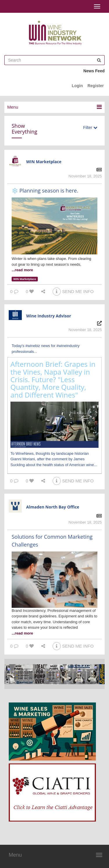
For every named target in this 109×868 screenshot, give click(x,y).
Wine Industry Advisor (49, 316)
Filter (90, 127)
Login (77, 86)
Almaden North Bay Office (53, 507)
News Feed (94, 71)
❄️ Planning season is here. (45, 191)
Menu (15, 855)
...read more (22, 270)
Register (96, 86)
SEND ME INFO (73, 291)
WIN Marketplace (44, 162)
